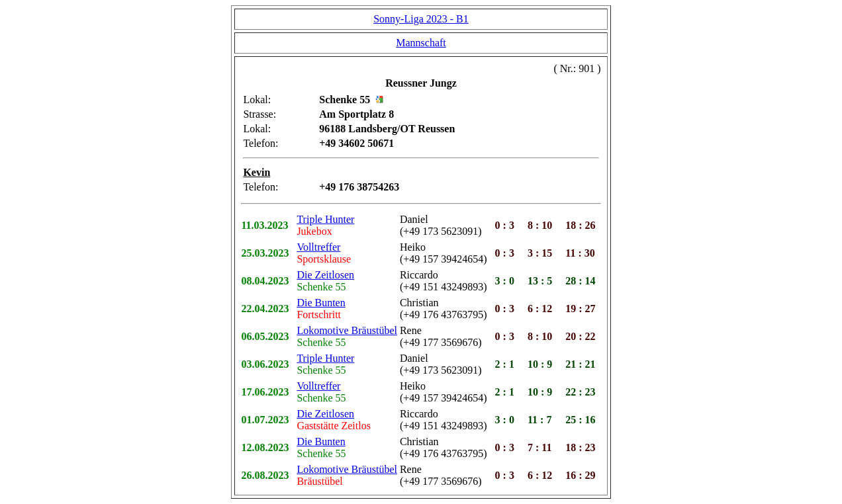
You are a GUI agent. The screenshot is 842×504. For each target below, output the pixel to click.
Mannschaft (421, 43)
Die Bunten (321, 303)
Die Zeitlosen (325, 275)
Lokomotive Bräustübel (347, 330)
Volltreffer (318, 247)
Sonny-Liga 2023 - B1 (421, 19)
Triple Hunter (325, 219)
